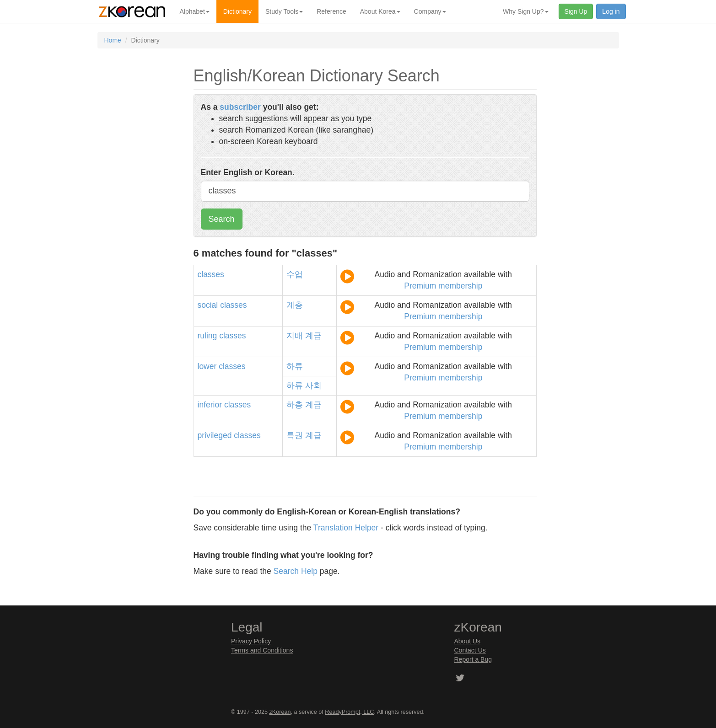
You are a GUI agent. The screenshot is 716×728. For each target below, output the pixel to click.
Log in (611, 11)
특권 (295, 435)
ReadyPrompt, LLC (349, 712)
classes (211, 274)
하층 (295, 405)
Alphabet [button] (195, 11)
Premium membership (443, 286)
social (208, 305)
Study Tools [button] (284, 11)
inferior (210, 405)
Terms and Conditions (262, 650)
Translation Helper (346, 528)
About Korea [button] (380, 11)
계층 (295, 305)
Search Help (296, 571)
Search (222, 219)
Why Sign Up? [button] (525, 11)
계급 (313, 336)
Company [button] (430, 11)
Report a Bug (473, 659)
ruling (207, 336)
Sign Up (576, 11)
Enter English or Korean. (248, 172)
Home (113, 40)
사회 (313, 385)
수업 (295, 274)
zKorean (280, 712)
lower (207, 366)
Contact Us (470, 650)
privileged (215, 435)
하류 (295, 366)
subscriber (240, 107)
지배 (295, 336)
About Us (468, 641)
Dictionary (237, 11)
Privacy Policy (251, 641)
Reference (331, 11)
